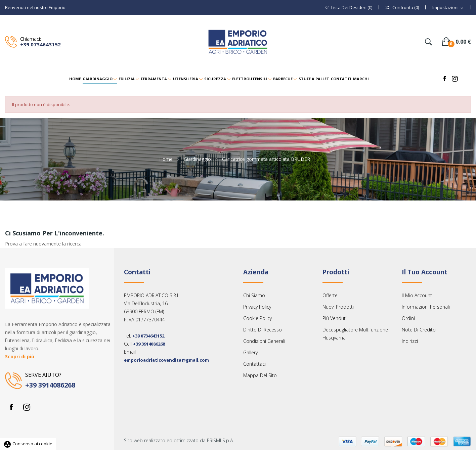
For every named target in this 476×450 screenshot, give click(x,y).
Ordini (408, 318)
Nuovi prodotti (338, 307)
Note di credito (419, 330)
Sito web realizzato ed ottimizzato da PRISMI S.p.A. (179, 440)
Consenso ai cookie (28, 444)
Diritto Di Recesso (263, 330)
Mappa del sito (260, 375)
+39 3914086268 (50, 385)
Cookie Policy (257, 318)
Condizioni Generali (264, 341)
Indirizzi (410, 341)
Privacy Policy (257, 307)
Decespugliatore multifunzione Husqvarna (355, 334)
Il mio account (417, 295)
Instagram (27, 407)
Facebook (11, 407)
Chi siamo (254, 295)
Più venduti (335, 318)
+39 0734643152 (40, 44)
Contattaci (254, 364)
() (349, 8)
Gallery (250, 352)
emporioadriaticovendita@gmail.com (166, 360)
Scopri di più (20, 356)
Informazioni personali (426, 307)
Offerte (330, 295)
